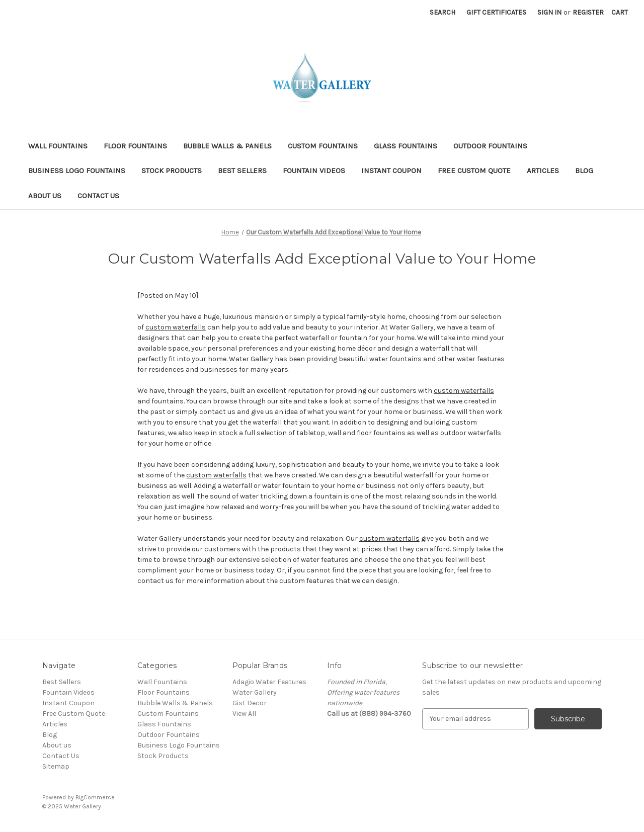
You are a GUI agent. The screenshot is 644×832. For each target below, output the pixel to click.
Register (588, 12)
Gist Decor (250, 703)
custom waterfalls (176, 327)
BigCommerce (95, 797)
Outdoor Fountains (490, 146)
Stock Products (172, 171)
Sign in (549, 12)
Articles (543, 171)
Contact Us (98, 196)
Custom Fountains (323, 146)
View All (244, 714)
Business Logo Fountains (77, 171)
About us (45, 196)
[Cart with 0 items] (620, 12)
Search (442, 12)
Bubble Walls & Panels (227, 146)
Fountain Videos (314, 171)
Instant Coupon (391, 171)
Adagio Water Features (269, 682)
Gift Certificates (496, 12)
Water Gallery (255, 692)
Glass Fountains (406, 146)
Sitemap (56, 766)
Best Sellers (242, 171)
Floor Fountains (135, 146)
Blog (584, 171)
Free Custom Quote (474, 171)
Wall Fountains (58, 146)
